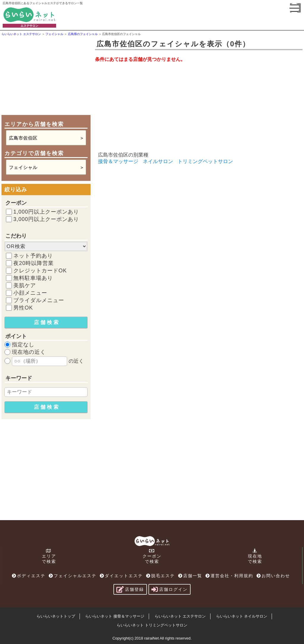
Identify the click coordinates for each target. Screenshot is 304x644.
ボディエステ (29, 576)
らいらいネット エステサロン (180, 616)
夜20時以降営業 (34, 263)
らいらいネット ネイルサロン (242, 616)
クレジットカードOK (40, 271)
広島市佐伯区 (23, 138)
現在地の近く (29, 352)
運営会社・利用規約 (229, 576)
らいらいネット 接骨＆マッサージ (115, 616)
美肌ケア (25, 285)
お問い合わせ (273, 576)
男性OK (23, 308)
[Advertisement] (46, 75)
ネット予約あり (33, 256)
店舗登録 (130, 589)
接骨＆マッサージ (118, 161)
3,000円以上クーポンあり (46, 219)
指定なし (23, 345)
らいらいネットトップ (56, 616)
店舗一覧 (190, 576)
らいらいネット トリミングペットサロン (152, 625)
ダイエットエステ (121, 576)
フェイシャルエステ (73, 576)
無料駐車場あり (33, 278)
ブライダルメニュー (39, 300)
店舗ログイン (170, 589)
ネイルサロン (158, 161)
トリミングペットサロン (205, 161)
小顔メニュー (30, 293)
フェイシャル (23, 167)
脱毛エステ (160, 576)
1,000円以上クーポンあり (46, 212)
